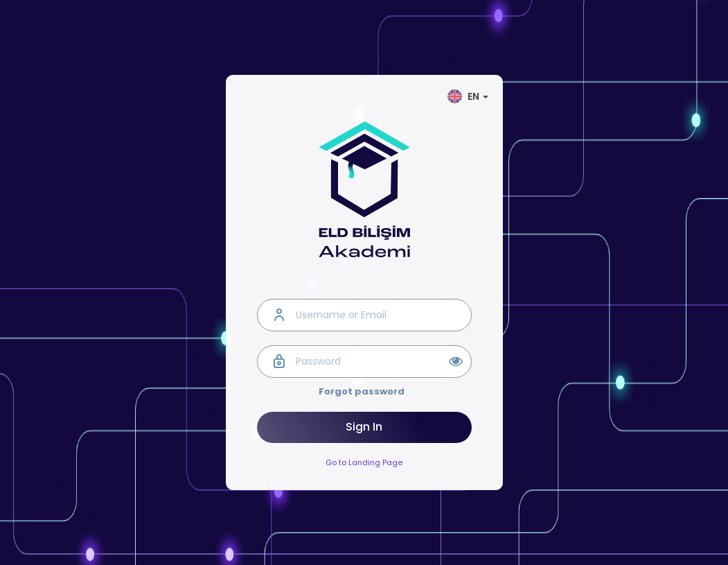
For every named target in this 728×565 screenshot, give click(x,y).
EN (468, 96)
